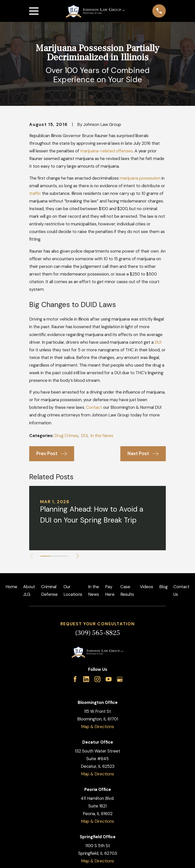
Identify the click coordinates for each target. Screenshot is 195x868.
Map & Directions (97, 727)
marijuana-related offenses (107, 151)
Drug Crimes (66, 436)
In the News (102, 436)
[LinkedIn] (86, 679)
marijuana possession (140, 178)
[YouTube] (109, 679)
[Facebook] (75, 679)
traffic (35, 193)
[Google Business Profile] (120, 679)
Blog (163, 587)
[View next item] (78, 556)
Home (11, 587)
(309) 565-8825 (98, 633)
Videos (147, 587)
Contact (94, 407)
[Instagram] (97, 679)
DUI (158, 342)
